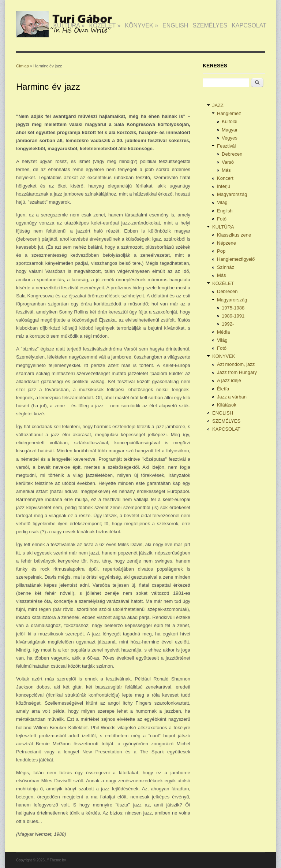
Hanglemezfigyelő (236, 259)
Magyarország (232, 194)
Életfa (223, 389)
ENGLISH (175, 25)
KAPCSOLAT (249, 25)
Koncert (225, 178)
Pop (221, 251)
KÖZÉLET (105, 25)
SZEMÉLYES (210, 25)
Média (223, 332)
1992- (228, 324)
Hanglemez (229, 113)
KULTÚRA (69, 25)
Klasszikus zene (234, 235)
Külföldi (230, 121)
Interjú (224, 186)
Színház (226, 267)
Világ (222, 202)
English (225, 211)
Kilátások (227, 405)
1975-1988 (233, 308)
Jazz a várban (232, 397)
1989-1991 (233, 316)
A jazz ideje (229, 380)
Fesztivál (226, 146)
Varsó (228, 162)
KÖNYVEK (141, 25)
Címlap (23, 66)
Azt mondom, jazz (236, 364)
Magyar (230, 130)
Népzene (226, 243)
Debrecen (232, 154)
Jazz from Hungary (237, 372)
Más (226, 170)
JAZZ (40, 25)
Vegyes (230, 138)
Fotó (222, 219)
